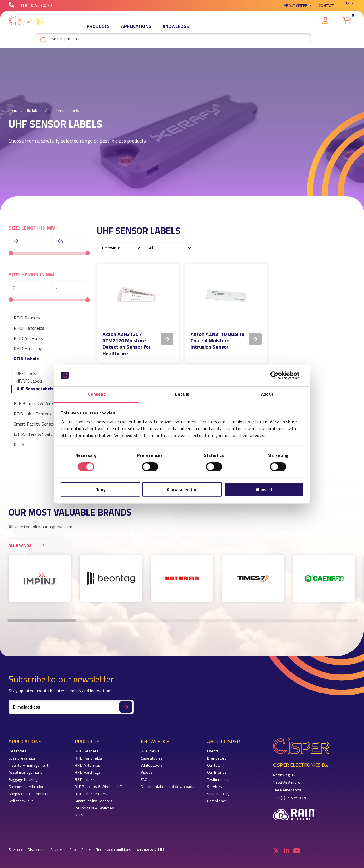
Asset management (25, 772)
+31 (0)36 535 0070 (30, 7)
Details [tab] (182, 394)
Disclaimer (36, 850)
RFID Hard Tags (29, 348)
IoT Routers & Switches (37, 434)
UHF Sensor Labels (35, 389)
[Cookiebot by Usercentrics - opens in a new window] (279, 375)
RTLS (19, 444)
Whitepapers (152, 765)
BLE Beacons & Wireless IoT (41, 403)
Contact (326, 7)
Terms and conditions (114, 850)
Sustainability (218, 794)
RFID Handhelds (29, 328)
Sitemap (15, 850)
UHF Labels (26, 373)
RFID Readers (27, 318)
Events (213, 751)
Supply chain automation (29, 794)
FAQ (144, 780)
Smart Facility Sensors (35, 424)
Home (13, 111)
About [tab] (267, 394)
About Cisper (296, 7)
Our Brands (217, 772)
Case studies (152, 758)
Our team (215, 765)
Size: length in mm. (33, 228)
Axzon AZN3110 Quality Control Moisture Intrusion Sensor (217, 340)
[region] (182, 581)
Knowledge (176, 30)
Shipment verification (26, 787)
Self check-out (21, 801)
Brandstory (217, 758)
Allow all (264, 490)
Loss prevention (22, 758)
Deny (100, 490)
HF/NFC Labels (29, 381)
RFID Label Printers (32, 414)
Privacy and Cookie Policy (71, 850)
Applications (136, 30)
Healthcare (18, 751)
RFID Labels (34, 111)
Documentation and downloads (167, 787)
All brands (28, 545)
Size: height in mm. (32, 275)
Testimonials (218, 780)
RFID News (150, 751)
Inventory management (28, 765)
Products (98, 30)
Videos (147, 772)
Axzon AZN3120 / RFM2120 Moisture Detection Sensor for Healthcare (127, 344)
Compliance (217, 801)
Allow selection (182, 490)
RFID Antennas (28, 338)
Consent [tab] (97, 394)
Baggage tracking (23, 780)
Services (214, 787)
